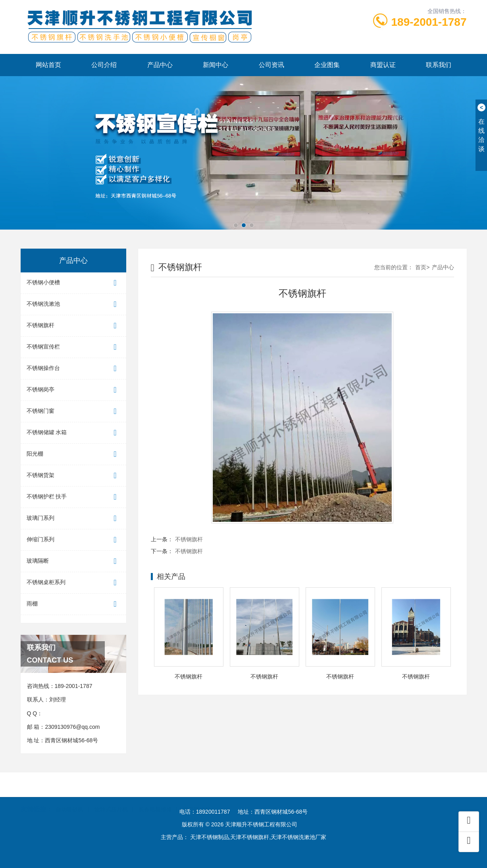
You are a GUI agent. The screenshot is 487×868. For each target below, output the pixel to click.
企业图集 (327, 65)
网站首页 (48, 65)
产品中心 (160, 65)
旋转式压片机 (111, 799)
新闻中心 (216, 65)
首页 (421, 267)
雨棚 (73, 604)
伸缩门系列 (73, 540)
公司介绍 (104, 65)
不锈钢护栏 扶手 (73, 497)
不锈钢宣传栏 (73, 347)
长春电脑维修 (155, 799)
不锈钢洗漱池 (73, 304)
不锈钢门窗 (73, 411)
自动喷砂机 (69, 799)
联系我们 (439, 65)
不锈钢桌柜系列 (73, 583)
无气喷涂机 (197, 799)
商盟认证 (383, 65)
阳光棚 (73, 454)
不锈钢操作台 (73, 369)
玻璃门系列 (73, 518)
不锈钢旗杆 (73, 326)
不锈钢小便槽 (73, 283)
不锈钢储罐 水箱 (73, 433)
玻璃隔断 (73, 561)
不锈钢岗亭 (73, 390)
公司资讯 (271, 65)
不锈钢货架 (73, 476)
